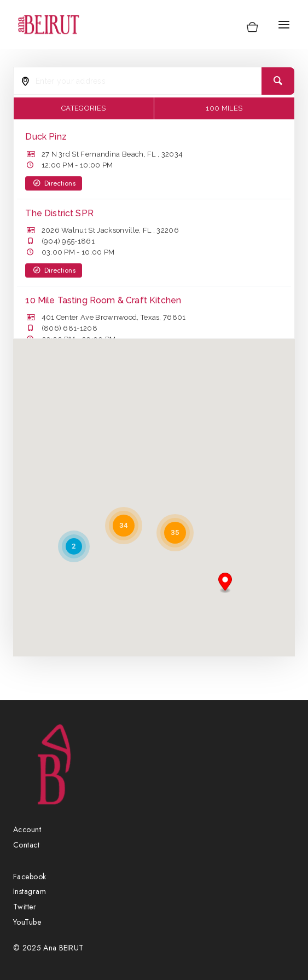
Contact (26, 845)
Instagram (30, 891)
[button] (225, 583)
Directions (54, 183)
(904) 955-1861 (68, 241)
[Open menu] (284, 24)
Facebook (30, 877)
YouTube (27, 922)
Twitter (25, 907)
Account (27, 829)
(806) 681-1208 (69, 328)
